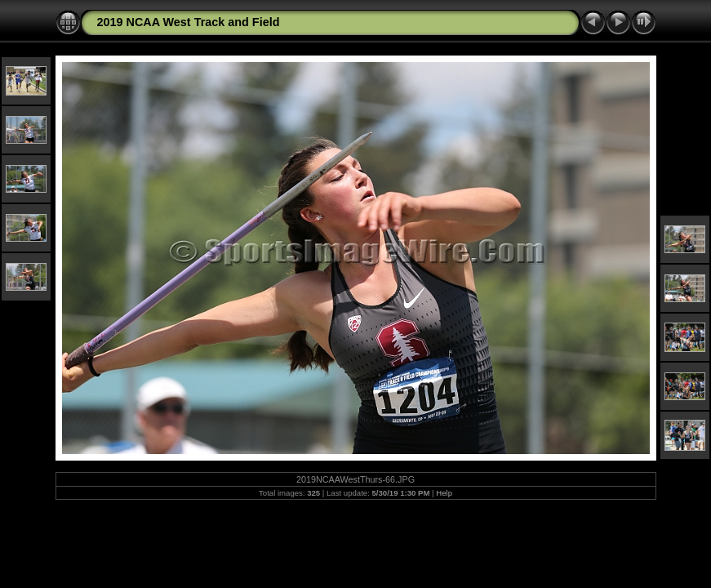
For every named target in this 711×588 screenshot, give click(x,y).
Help (444, 493)
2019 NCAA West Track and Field (189, 22)
